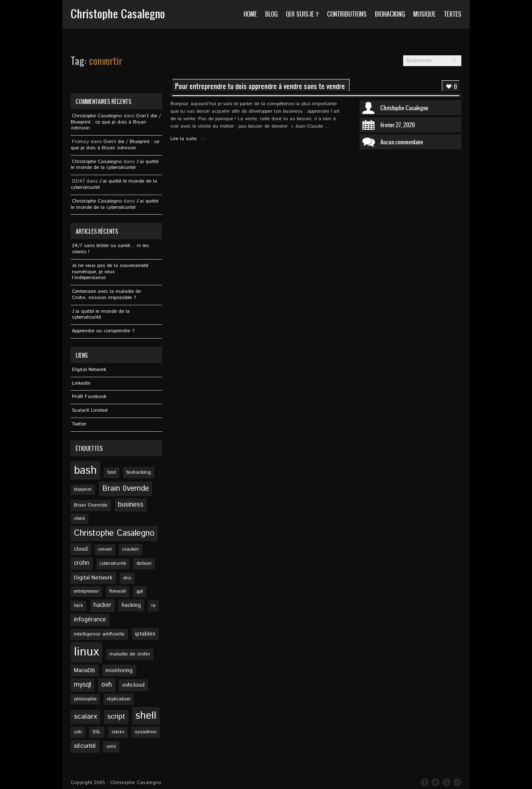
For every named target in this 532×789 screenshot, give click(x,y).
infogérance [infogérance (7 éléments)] (90, 620)
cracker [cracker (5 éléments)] (131, 549)
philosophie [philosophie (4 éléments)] (85, 699)
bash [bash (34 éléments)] (85, 470)
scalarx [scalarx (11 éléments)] (85, 717)
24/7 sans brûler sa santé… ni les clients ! (110, 249)
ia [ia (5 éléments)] (153, 605)
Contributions (347, 14)
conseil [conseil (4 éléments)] (105, 549)
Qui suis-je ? (302, 14)
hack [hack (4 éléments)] (79, 606)
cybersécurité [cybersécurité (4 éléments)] (113, 564)
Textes (453, 14)
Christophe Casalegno (404, 108)
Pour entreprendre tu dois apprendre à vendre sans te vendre (260, 86)
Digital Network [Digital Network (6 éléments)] (93, 578)
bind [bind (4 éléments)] (112, 472)
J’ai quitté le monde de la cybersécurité (115, 165)
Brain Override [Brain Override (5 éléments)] (91, 505)
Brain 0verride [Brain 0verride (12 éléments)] (126, 489)
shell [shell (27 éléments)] (146, 716)
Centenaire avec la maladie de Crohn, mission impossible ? (106, 294)
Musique (424, 14)
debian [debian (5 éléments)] (144, 563)
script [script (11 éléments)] (116, 717)
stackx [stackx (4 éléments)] (118, 732)
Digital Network (89, 370)
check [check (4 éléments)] (80, 519)
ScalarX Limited (90, 410)
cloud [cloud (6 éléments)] (81, 549)
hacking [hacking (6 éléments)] (131, 605)
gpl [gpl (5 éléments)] (140, 591)
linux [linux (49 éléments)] (86, 652)
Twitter (79, 424)
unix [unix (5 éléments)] (111, 746)
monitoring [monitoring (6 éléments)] (119, 670)
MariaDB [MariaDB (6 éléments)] (85, 670)
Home (250, 14)
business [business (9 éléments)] (131, 505)
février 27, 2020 (398, 125)
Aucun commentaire (402, 142)
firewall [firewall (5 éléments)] (118, 591)
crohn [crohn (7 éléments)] (82, 563)
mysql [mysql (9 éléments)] (83, 685)
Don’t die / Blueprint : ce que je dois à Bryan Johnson (116, 122)
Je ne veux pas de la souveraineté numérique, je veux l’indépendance (110, 272)
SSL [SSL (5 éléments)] (97, 732)
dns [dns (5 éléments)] (127, 578)
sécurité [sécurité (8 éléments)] (85, 746)
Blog (271, 14)
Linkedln (81, 383)
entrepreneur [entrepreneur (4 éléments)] (86, 591)
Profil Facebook (89, 397)
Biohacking (390, 14)
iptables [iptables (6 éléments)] (145, 634)
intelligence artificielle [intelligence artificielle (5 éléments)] (99, 634)
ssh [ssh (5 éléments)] (78, 732)
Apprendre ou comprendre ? (103, 331)
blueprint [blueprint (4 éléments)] (83, 490)
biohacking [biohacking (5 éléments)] (139, 472)
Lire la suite (183, 139)
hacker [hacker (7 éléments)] (102, 605)
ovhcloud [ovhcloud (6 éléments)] (133, 685)
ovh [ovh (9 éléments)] (107, 685)
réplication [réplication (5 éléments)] (119, 699)
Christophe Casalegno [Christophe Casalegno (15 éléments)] (114, 533)
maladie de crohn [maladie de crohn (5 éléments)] (130, 654)
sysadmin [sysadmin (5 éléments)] (146, 732)
